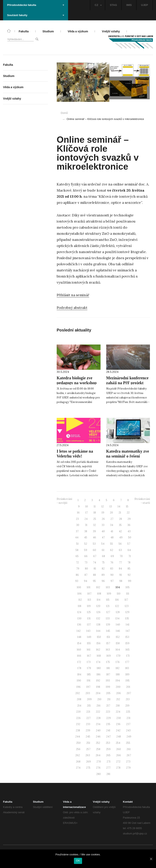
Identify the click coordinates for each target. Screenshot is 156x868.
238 (78, 730)
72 (77, 562)
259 (108, 749)
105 (128, 587)
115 (108, 600)
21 (120, 513)
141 (128, 625)
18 (95, 513)
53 (94, 544)
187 (108, 674)
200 (118, 687)
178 (79, 668)
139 (108, 625)
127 (108, 612)
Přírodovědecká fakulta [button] (36, 5)
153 (127, 637)
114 (99, 600)
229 (108, 718)
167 (89, 656)
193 (108, 681)
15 (127, 506)
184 (79, 674)
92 (129, 575)
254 (118, 743)
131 (89, 618)
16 (78, 513)
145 (108, 631)
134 (117, 618)
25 (95, 519)
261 (129, 749)
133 (108, 618)
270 (99, 762)
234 (98, 724)
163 (108, 650)
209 (89, 699)
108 (99, 594)
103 (108, 587)
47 (103, 537)
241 (108, 730)
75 (103, 562)
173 (89, 662)
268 (78, 762)
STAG (113, 5)
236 (118, 724)
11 (95, 506)
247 (108, 737)
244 (78, 737)
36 (129, 525)
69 (112, 556)
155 (89, 643)
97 (112, 581)
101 (89, 587)
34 (112, 525)
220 (78, 712)
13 (111, 506)
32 (94, 525)
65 (77, 556)
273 (128, 762)
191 (89, 681)
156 (99, 643)
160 (79, 650)
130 (79, 618)
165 (128, 650)
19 (103, 513)
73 (86, 562)
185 (89, 674)
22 (128, 513)
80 (86, 569)
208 (79, 699)
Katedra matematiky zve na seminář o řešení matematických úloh (128, 456)
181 (108, 668)
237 (128, 724)
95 (94, 581)
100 (79, 587)
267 (129, 755)
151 (108, 637)
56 (120, 544)
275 (88, 768)
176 (118, 662)
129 (127, 612)
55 (112, 544)
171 (128, 656)
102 (98, 587)
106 (80, 594)
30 (78, 525)
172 (79, 662)
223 (108, 712)
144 (98, 631)
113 (89, 600)
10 (87, 506)
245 (88, 737)
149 (89, 637)
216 (99, 706)
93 (77, 581)
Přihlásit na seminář (73, 295)
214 (79, 706)
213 (128, 699)
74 (95, 562)
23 (77, 519)
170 (118, 656)
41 (112, 531)
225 (128, 712)
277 (108, 768)
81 (95, 569)
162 (98, 650)
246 (98, 737)
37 (77, 531)
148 (79, 637)
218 (118, 706)
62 (112, 550)
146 (118, 631)
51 (77, 544)
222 (98, 712)
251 (88, 743)
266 (119, 755)
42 (120, 531)
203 (88, 693)
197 (88, 687)
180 (99, 668)
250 (78, 743)
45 (86, 537)
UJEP (145, 5)
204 (98, 693)
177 (127, 662)
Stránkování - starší (142, 501)
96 (103, 581)
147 (128, 631)
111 (128, 594)
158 (118, 643)
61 (103, 550)
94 (86, 581)
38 (86, 531)
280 (99, 774)
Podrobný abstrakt (72, 308)
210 (99, 699)
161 (89, 650)
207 (129, 693)
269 (88, 762)
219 (127, 706)
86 (77, 575)
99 (130, 581)
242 (118, 730)
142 (79, 631)
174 (98, 662)
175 (108, 662)
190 (79, 681)
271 (109, 762)
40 (103, 531)
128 (118, 612)
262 (78, 755)
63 (120, 550)
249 (129, 737)
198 (98, 687)
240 (98, 730)
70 (121, 556)
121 (108, 606)
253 (108, 743)
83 (112, 569)
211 (109, 699)
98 (121, 581)
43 (129, 531)
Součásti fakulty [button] (36, 15)
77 (120, 562)
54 (103, 544)
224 (118, 712)
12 (103, 506)
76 (112, 562)
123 (127, 606)
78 (129, 562)
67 (95, 556)
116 (117, 600)
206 (119, 693)
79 (78, 569)
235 (108, 724)
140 (118, 625)
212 (118, 699)
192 (98, 681)
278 (118, 768)
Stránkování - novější (64, 501)
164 (118, 650)
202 (78, 693)
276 (98, 768)
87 (86, 575)
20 (111, 513)
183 (127, 668)
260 (119, 749)
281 (108, 774)
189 (127, 674)
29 (129, 519)
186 (99, 674)
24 (86, 519)
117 (126, 600)
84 (120, 569)
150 (99, 637)
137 (89, 625)
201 (128, 687)
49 (121, 537)
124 (79, 612)
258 (98, 749)
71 (130, 556)
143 (88, 631)
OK (78, 861)
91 (121, 575)
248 (119, 737)
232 (78, 724)
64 (129, 550)
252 (98, 743)
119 (89, 606)
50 (130, 537)
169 (109, 656)
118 (80, 606)
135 (127, 618)
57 (129, 544)
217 (108, 706)
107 (89, 594)
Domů (64, 113)
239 (88, 730)
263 (88, 755)
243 (128, 730)
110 (119, 594)
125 (89, 612)
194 (118, 681)
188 (118, 674)
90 (112, 575)
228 (98, 718)
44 (77, 537)
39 (94, 531)
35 (120, 525)
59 (86, 550)
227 (88, 718)
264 (98, 755)
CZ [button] (98, 5)
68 (103, 556)
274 (78, 768)
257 (88, 749)
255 (128, 743)
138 (98, 625)
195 (128, 681)
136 (79, 625)
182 (118, 668)
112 (80, 600)
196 (79, 687)
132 (98, 618)
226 (78, 718)
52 (86, 544)
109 (109, 594)
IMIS (129, 5)
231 (128, 718)
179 (89, 668)
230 (119, 718)
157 (108, 643)
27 (112, 519)
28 (120, 519)
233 (88, 724)
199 (108, 687)
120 (98, 606)
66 (86, 556)
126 (99, 612)
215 (89, 706)
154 (79, 643)
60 (94, 550)
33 (103, 525)
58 (77, 550)
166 (79, 656)
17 (87, 513)
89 (103, 575)
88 (94, 575)
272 (118, 762)
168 (99, 656)
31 (86, 525)
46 (94, 537)
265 (108, 755)
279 (128, 768)
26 (103, 519)
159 (127, 643)
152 (118, 637)
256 (78, 749)
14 (119, 506)
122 (117, 606)
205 (108, 693)
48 (112, 537)
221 (88, 712)
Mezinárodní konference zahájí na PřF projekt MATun (127, 383)
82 (103, 569)
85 (129, 569)
